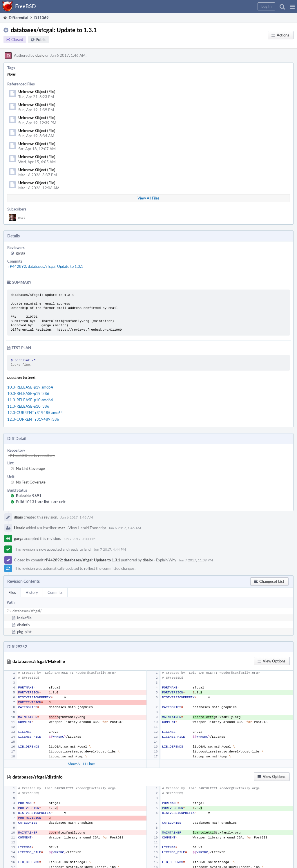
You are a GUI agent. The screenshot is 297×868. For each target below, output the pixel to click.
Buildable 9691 (29, 496)
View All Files (148, 198)
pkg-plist (24, 632)
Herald (20, 528)
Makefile (24, 618)
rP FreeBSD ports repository (32, 455)
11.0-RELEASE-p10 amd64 (30, 400)
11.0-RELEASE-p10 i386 (28, 406)
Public (41, 40)
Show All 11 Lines (82, 763)
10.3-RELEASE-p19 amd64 (30, 387)
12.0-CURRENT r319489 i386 (33, 419)
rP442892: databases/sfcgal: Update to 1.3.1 (46, 266)
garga (20, 253)
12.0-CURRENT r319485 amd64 (35, 413)
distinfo (23, 625)
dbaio (40, 55)
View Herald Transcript (87, 528)
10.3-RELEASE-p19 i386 (28, 393)
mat (22, 217)
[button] (292, 6)
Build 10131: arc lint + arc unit (41, 502)
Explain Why (166, 560)
